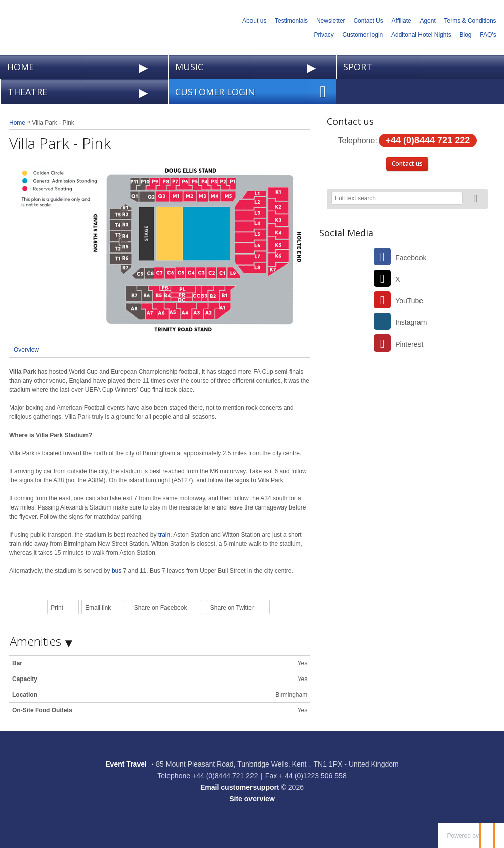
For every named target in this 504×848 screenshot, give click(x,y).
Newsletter (331, 21)
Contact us (407, 164)
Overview (26, 350)
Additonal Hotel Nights (421, 35)
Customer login (363, 35)
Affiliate (402, 21)
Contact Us (368, 21)
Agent (427, 21)
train (164, 535)
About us (254, 21)
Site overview (252, 799)
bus (116, 571)
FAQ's (488, 35)
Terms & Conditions (470, 21)
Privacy (324, 35)
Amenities (35, 641)
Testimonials (291, 21)
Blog (466, 35)
